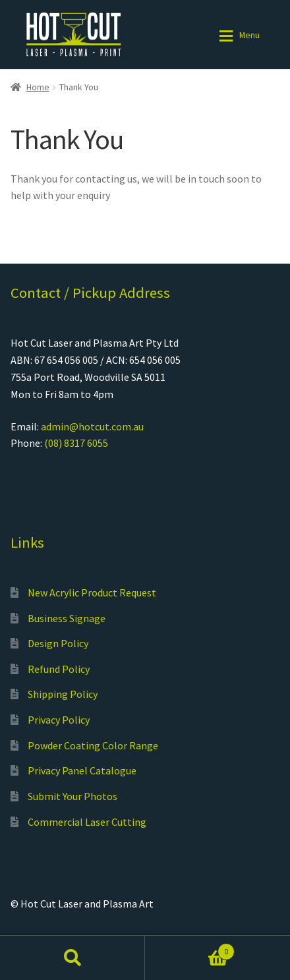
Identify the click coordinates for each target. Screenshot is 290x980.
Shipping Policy (63, 694)
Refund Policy (59, 669)
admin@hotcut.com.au (92, 426)
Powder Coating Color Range (93, 745)
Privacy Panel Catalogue (82, 770)
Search (72, 958)
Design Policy (58, 643)
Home (38, 87)
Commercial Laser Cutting (87, 822)
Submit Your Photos (72, 796)
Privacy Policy (59, 720)
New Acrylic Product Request (92, 592)
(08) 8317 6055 (76, 443)
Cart (190, 949)
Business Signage (67, 618)
